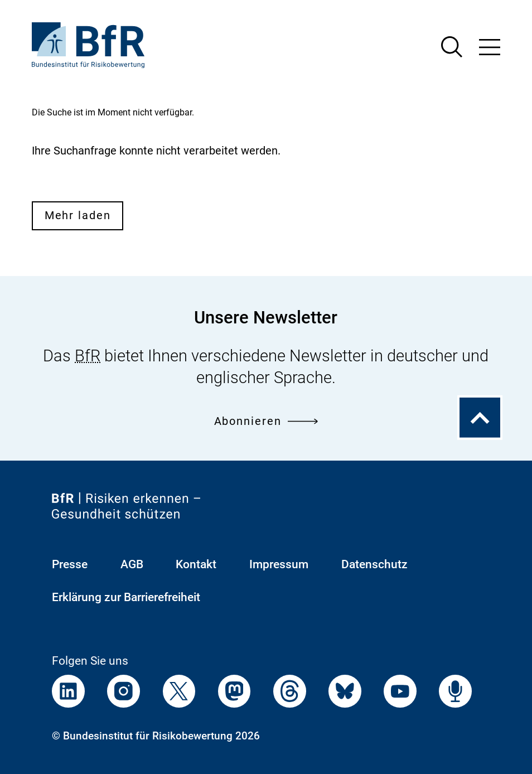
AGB (132, 564)
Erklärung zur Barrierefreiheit (126, 597)
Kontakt (196, 564)
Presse (70, 564)
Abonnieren (266, 421)
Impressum (279, 564)
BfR (88, 356)
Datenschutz (374, 564)
